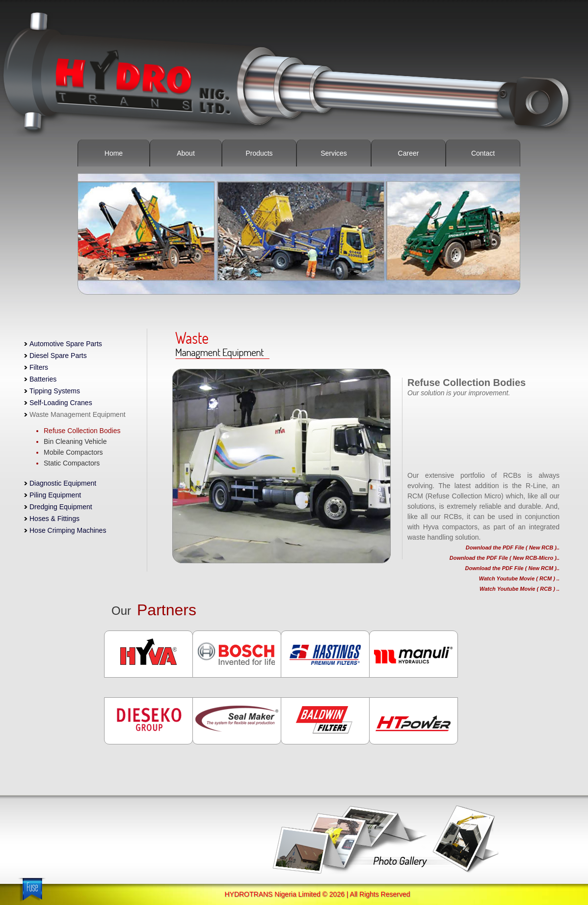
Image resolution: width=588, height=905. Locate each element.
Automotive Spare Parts (63, 344)
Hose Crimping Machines (68, 530)
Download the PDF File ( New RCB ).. (513, 548)
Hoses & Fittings (54, 519)
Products (259, 153)
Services (334, 153)
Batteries (43, 379)
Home (114, 153)
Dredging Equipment (61, 507)
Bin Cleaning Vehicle (75, 441)
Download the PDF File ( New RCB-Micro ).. (505, 558)
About (186, 153)
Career (409, 153)
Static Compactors (72, 463)
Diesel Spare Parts (55, 356)
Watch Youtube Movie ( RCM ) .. (519, 578)
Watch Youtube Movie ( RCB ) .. (520, 589)
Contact (483, 153)
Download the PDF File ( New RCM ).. (513, 568)
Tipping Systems (52, 391)
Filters (36, 367)
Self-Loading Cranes (61, 403)
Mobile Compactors (73, 452)
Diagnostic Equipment (63, 483)
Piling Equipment (55, 495)
